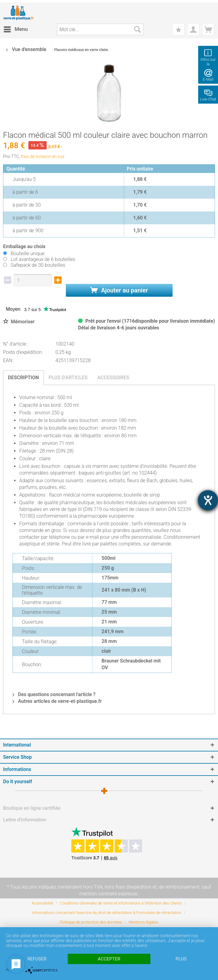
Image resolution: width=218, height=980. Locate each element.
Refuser (37, 959)
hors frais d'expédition (128, 887)
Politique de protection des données (91, 922)
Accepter (109, 959)
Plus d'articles (68, 378)
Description (23, 378)
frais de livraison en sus (43, 156)
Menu (16, 28)
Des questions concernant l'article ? (54, 694)
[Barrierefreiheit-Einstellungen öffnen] (208, 500)
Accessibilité (42, 903)
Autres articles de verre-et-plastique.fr (57, 701)
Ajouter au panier (119, 290)
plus (181, 959)
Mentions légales (143, 922)
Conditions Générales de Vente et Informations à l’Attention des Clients (121, 903)
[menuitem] (15, 29)
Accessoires (113, 378)
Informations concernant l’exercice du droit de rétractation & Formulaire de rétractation (107, 913)
